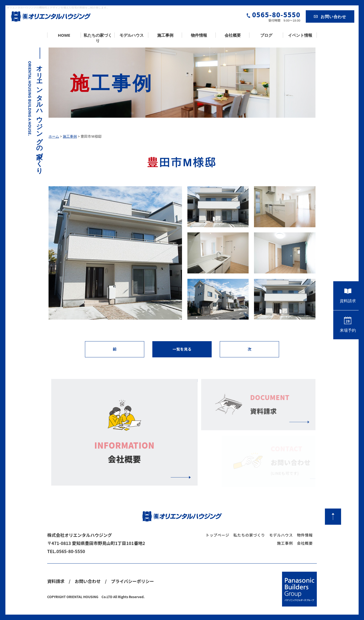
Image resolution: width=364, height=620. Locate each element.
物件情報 (199, 35)
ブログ (266, 35)
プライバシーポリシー (132, 581)
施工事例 (165, 35)
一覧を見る (182, 349)
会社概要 (233, 35)
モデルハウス (132, 35)
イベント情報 (300, 35)
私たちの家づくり (98, 38)
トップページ (217, 535)
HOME (64, 35)
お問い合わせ (330, 16)
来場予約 (348, 325)
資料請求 (348, 296)
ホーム (54, 136)
